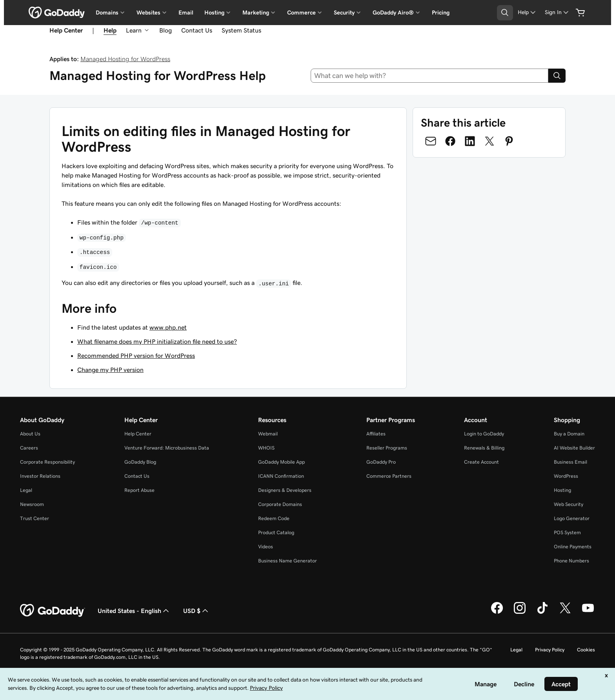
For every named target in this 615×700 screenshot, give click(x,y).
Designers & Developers (285, 490)
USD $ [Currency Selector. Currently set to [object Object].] (197, 611)
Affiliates (376, 434)
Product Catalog (276, 532)
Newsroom (32, 504)
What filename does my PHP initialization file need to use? (157, 341)
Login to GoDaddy (484, 434)
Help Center (138, 434)
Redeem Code (274, 518)
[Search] (557, 76)
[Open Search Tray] (505, 13)
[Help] (527, 12)
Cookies (586, 650)
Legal (26, 490)
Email (186, 13)
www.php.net (168, 327)
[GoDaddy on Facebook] (497, 613)
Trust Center (35, 518)
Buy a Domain (569, 434)
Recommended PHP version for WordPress (136, 355)
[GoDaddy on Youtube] (588, 613)
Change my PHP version (110, 370)
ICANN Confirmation (281, 476)
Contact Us (197, 30)
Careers (29, 448)
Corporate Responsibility (47, 462)
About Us (30, 434)
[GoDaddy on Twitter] (565, 613)
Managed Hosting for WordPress (125, 59)
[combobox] (430, 76)
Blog (166, 30)
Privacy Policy (550, 650)
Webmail (268, 434)
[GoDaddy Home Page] (53, 611)
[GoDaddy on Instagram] (520, 613)
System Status (241, 30)
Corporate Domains (280, 504)
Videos (266, 547)
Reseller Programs (387, 448)
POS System (567, 532)
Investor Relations (40, 476)
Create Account (481, 462)
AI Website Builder (574, 448)
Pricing (441, 13)
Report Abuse (139, 490)
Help (110, 30)
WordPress (566, 476)
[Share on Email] (431, 141)
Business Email (570, 462)
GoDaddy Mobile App (281, 462)
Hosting (562, 490)
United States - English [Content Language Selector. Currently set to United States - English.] (134, 611)
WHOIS (266, 448)
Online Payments (573, 547)
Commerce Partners (389, 476)
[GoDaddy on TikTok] (542, 613)
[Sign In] (557, 12)
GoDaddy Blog (140, 462)
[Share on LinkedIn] (470, 141)
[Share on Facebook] (450, 141)
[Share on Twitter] (489, 141)
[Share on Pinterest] (509, 141)
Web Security (569, 504)
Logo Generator (572, 518)
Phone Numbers (571, 561)
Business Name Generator (287, 561)
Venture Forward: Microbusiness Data (167, 448)
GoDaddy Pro (381, 462)
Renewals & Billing (484, 448)
